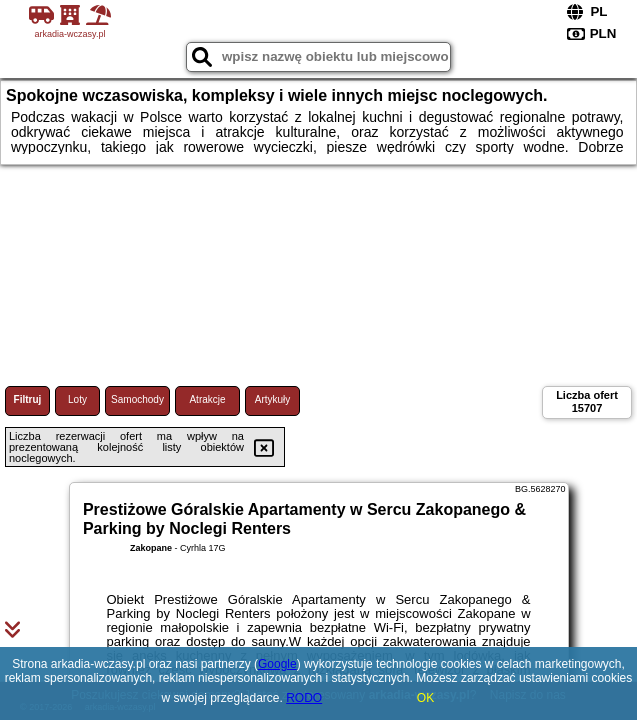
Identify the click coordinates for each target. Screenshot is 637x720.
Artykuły (273, 399)
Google (277, 664)
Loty (77, 399)
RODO (304, 698)
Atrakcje (207, 399)
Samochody (137, 399)
